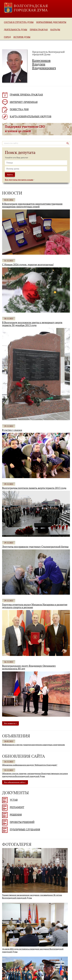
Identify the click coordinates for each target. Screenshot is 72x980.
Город (7, 37)
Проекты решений (18, 822)
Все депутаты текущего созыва (19, 180)
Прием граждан (39, 30)
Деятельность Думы (16, 30)
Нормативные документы (51, 22)
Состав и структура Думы (19, 22)
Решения (12, 815)
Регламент (13, 807)
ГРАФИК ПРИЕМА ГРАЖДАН (23, 95)
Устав (10, 800)
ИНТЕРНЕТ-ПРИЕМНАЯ (20, 102)
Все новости (10, 723)
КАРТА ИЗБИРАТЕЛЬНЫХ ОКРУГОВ (27, 116)
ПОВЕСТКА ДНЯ (15, 109)
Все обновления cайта (15, 782)
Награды (55, 30)
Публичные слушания (21, 830)
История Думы (22, 37)
